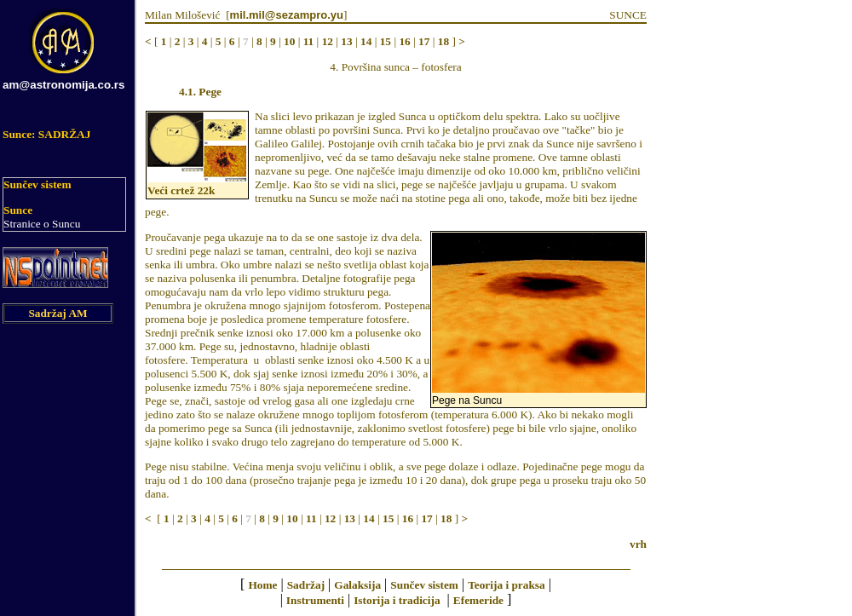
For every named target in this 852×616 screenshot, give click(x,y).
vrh (638, 544)
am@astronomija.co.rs (63, 85)
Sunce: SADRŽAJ (46, 134)
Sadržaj (306, 585)
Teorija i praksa (507, 585)
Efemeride (478, 600)
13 (346, 41)
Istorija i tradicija (397, 600)
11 (309, 41)
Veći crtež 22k (181, 190)
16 (404, 41)
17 (424, 41)
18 (443, 41)
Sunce (18, 210)
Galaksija (357, 585)
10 (289, 41)
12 (328, 41)
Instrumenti (315, 600)
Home (262, 585)
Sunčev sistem (37, 184)
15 (386, 41)
